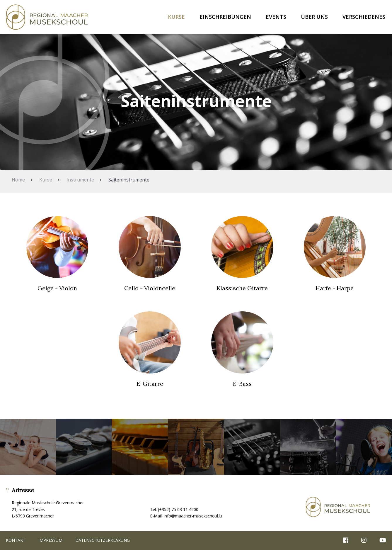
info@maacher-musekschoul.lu (193, 516)
